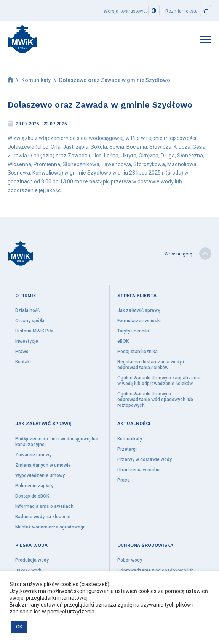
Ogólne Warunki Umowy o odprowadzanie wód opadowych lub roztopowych (155, 400)
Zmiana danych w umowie (43, 465)
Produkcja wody (32, 560)
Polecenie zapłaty (34, 486)
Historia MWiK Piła (34, 331)
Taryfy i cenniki (133, 331)
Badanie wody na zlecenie (43, 517)
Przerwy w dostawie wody (145, 459)
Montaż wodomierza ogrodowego (50, 527)
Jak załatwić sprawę (139, 310)
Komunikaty (36, 80)
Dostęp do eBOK (32, 496)
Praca (124, 480)
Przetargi (127, 449)
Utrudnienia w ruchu (138, 470)
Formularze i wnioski (139, 321)
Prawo (22, 352)
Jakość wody (29, 570)
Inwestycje (27, 341)
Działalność (27, 310)
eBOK (123, 341)
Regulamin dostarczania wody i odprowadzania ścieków (151, 365)
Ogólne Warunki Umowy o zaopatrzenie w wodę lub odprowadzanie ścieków (159, 381)
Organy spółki (30, 321)
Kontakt (23, 362)
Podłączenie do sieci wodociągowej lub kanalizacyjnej (57, 442)
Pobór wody (130, 560)
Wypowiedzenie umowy (40, 475)
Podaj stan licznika (137, 352)
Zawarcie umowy (33, 455)
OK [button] (19, 627)
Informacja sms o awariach (44, 506)
